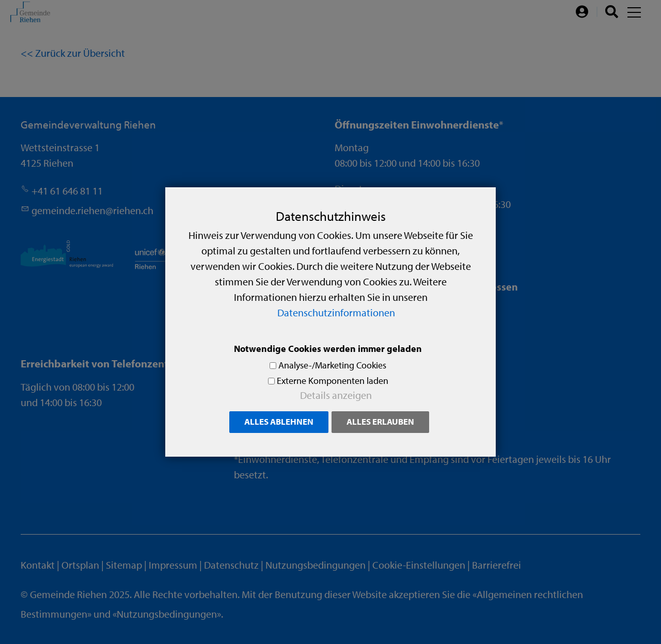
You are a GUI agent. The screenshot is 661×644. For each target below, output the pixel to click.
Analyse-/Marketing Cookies (332, 365)
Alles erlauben (380, 421)
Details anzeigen (336, 395)
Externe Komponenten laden (333, 381)
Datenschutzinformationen (336, 312)
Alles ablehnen (279, 421)
